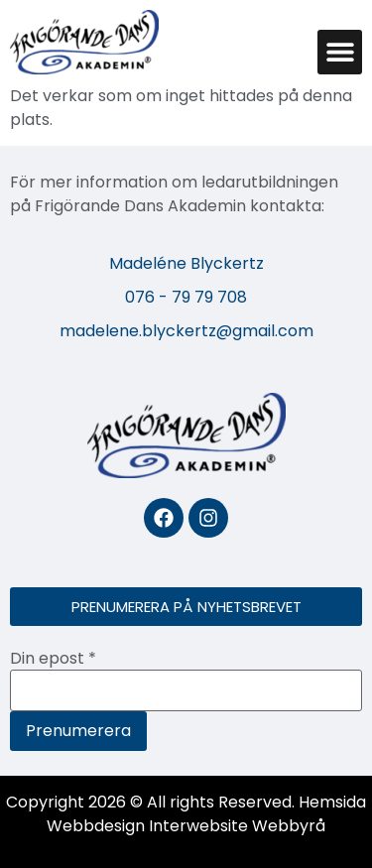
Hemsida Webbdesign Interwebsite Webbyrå (206, 814)
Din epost (53, 659)
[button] (340, 52)
